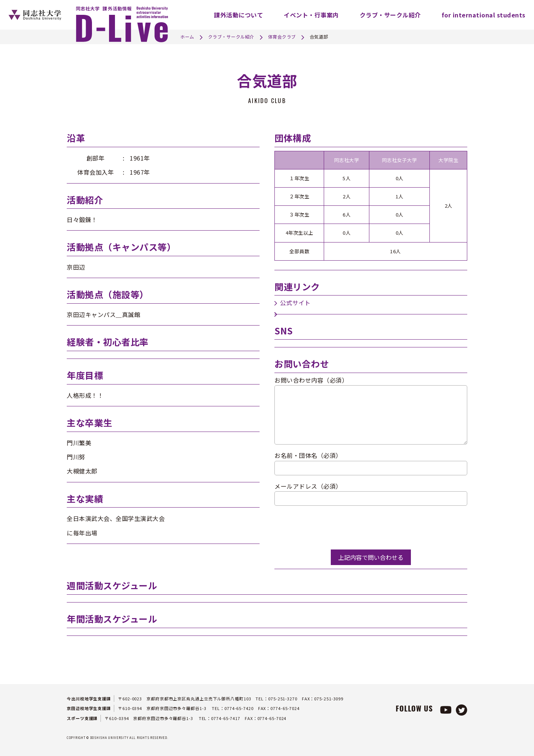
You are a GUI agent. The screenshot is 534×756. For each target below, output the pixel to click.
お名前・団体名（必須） (308, 455)
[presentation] (331, 528)
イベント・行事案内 (311, 15)
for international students (484, 15)
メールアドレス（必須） (308, 486)
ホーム (187, 37)
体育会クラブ (282, 37)
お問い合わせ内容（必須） (311, 380)
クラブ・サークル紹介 (390, 15)
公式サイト (295, 303)
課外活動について (238, 15)
